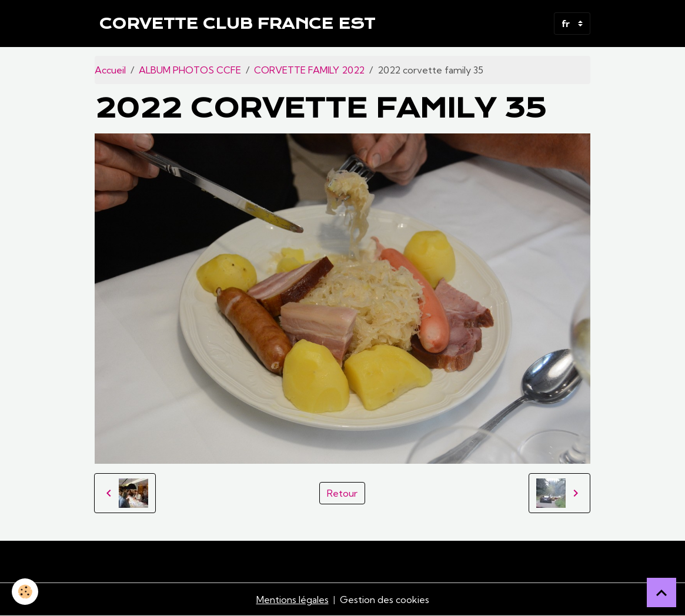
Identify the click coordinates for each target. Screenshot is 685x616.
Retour (342, 493)
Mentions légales (293, 600)
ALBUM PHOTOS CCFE (190, 70)
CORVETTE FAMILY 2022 (309, 70)
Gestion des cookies (385, 600)
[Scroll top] (661, 592)
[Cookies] (25, 592)
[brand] (237, 24)
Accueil (110, 70)
